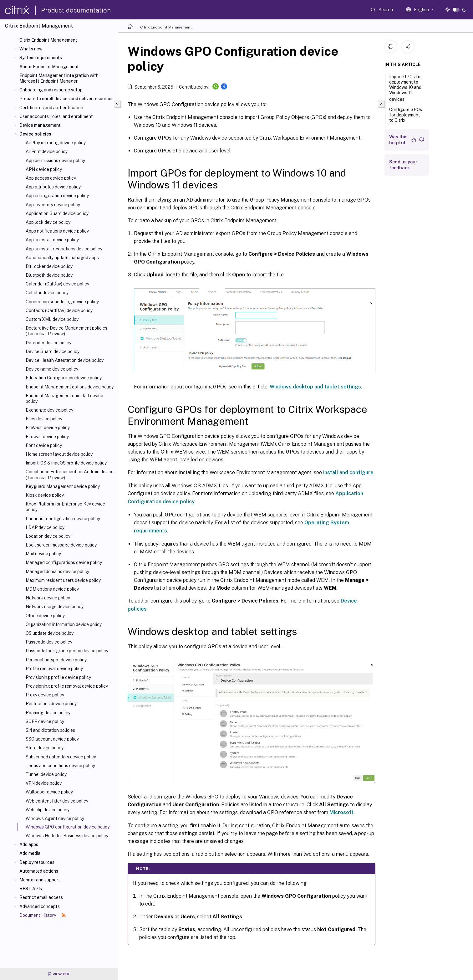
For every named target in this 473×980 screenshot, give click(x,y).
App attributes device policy (53, 187)
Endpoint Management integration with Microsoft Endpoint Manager (59, 78)
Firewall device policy (47, 437)
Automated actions (39, 871)
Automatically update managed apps (62, 258)
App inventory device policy (53, 205)
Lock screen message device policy (61, 545)
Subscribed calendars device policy (61, 757)
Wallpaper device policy (49, 792)
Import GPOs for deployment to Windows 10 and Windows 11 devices (406, 88)
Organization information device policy (64, 624)
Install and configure (348, 472)
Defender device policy (48, 343)
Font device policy (44, 445)
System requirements (41, 58)
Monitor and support (40, 880)
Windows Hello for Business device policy (67, 836)
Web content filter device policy (57, 801)
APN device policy (44, 169)
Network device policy (48, 598)
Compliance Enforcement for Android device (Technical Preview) (70, 475)
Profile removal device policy (54, 669)
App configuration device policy (57, 196)
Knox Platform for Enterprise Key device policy (65, 507)
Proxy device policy (45, 695)
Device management (40, 125)
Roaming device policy (48, 713)
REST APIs (31, 889)
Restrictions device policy (51, 704)
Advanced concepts (40, 906)
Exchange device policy (49, 410)
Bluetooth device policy (49, 275)
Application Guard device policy (57, 213)
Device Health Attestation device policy (65, 360)
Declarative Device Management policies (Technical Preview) (66, 331)
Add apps (29, 844)
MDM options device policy (52, 589)
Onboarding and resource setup (51, 90)
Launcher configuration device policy (63, 519)
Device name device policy (52, 369)
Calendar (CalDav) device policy (57, 284)
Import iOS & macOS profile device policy (66, 463)
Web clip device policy (48, 810)
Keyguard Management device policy (63, 486)
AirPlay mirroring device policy (56, 143)
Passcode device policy (49, 642)
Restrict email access (41, 897)
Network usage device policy (55, 607)
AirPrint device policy (47, 151)
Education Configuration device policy (64, 378)
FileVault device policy (48, 428)
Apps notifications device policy (57, 231)
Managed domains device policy (57, 572)
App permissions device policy (55, 161)
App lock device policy (48, 222)
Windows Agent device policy (55, 818)
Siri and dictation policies (50, 730)
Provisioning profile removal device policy (67, 686)
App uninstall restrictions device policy (64, 249)
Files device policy (44, 419)
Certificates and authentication (51, 108)
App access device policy (51, 178)
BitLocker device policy (49, 266)
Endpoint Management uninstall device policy (64, 398)
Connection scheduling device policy (62, 302)
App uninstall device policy (52, 240)
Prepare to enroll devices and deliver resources (66, 99)
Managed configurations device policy (64, 562)
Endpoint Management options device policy (70, 387)
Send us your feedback (403, 165)
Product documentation (76, 10)
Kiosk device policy (45, 495)
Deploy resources (37, 862)
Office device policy (45, 616)
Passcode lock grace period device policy (67, 651)
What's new (31, 49)
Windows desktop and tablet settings (315, 387)
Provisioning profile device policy (58, 677)
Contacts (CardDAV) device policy (59, 310)
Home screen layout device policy (59, 454)
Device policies (35, 134)
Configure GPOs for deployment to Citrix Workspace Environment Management (406, 123)
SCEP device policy (45, 721)
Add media (30, 853)
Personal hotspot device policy (56, 660)
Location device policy (48, 536)
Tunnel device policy (46, 774)
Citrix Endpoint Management (48, 40)
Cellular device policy (47, 293)
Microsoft (341, 812)
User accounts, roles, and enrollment (56, 116)
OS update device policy (50, 633)
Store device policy (45, 748)
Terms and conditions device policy (60, 766)
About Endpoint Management (49, 67)
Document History (43, 915)
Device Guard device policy (53, 351)
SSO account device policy (52, 739)
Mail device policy (43, 554)
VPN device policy (44, 783)
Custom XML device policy (52, 319)
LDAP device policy (45, 527)
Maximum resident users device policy (63, 580)
